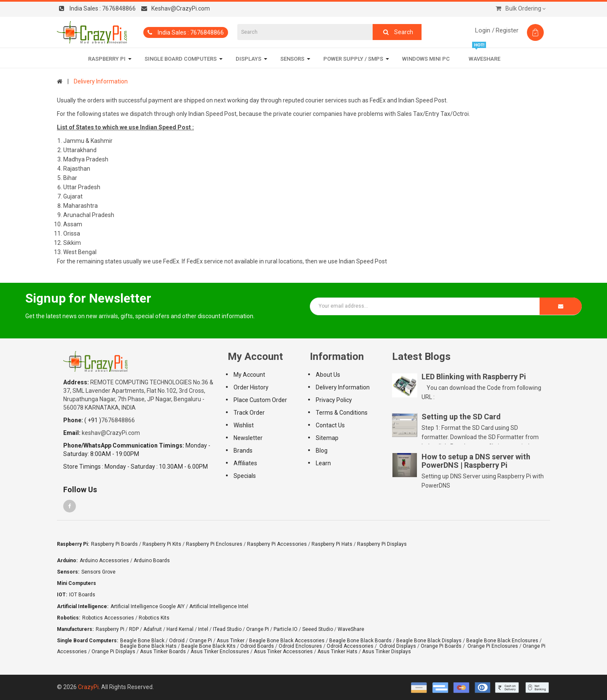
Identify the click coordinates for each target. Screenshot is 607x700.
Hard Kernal (180, 629)
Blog (322, 451)
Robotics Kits (154, 618)
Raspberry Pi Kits (162, 544)
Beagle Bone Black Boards (360, 641)
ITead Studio (227, 629)
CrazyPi (88, 687)
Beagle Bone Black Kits (208, 646)
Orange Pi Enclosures (493, 646)
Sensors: (68, 572)
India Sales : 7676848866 (186, 32)
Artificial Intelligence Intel (219, 606)
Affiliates (245, 463)
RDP (134, 629)
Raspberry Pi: (73, 544)
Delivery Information (101, 81)
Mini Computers (77, 583)
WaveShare (351, 629)
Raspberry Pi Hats (332, 544)
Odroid (177, 641)
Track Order (249, 413)
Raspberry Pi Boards (114, 544)
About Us (328, 375)
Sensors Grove (98, 572)
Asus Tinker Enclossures (220, 652)
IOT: (62, 595)
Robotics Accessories (108, 618)
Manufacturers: (75, 629)
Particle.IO (286, 629)
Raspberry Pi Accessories (277, 544)
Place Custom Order (260, 400)
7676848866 (97, 8)
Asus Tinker (231, 641)
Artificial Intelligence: (83, 606)
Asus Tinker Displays (387, 652)
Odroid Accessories (350, 646)
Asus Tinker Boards (163, 652)
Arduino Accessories (104, 561)
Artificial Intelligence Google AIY (148, 606)
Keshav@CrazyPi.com (176, 8)
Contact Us (330, 425)
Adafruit (153, 629)
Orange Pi (258, 629)
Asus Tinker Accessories (283, 652)
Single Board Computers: (87, 641)
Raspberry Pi (110, 629)
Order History (251, 387)
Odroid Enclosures (300, 646)
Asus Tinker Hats (337, 652)
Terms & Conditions (342, 413)
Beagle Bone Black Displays (429, 641)
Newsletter (248, 438)
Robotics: (68, 618)
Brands (243, 451)
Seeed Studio (318, 629)
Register (507, 30)
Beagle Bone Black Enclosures (502, 641)
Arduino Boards (152, 561)
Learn (323, 463)
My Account (249, 375)
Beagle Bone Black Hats (148, 646)
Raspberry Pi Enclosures (214, 544)
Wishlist (244, 425)
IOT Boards (82, 595)
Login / (485, 30)
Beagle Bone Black (142, 641)
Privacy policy (334, 400)
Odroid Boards (257, 646)
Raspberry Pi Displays (382, 544)
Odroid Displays (398, 646)
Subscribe (561, 306)
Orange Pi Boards (441, 646)
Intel (203, 629)
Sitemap (327, 438)
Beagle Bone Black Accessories (287, 641)
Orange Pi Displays (113, 652)
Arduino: (67, 561)
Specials (245, 476)
